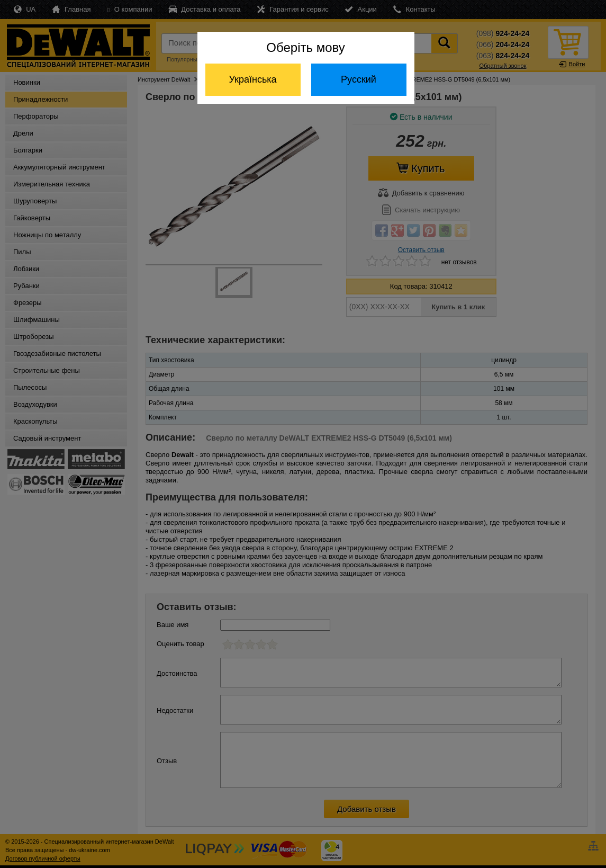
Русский (359, 79)
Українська (252, 79)
